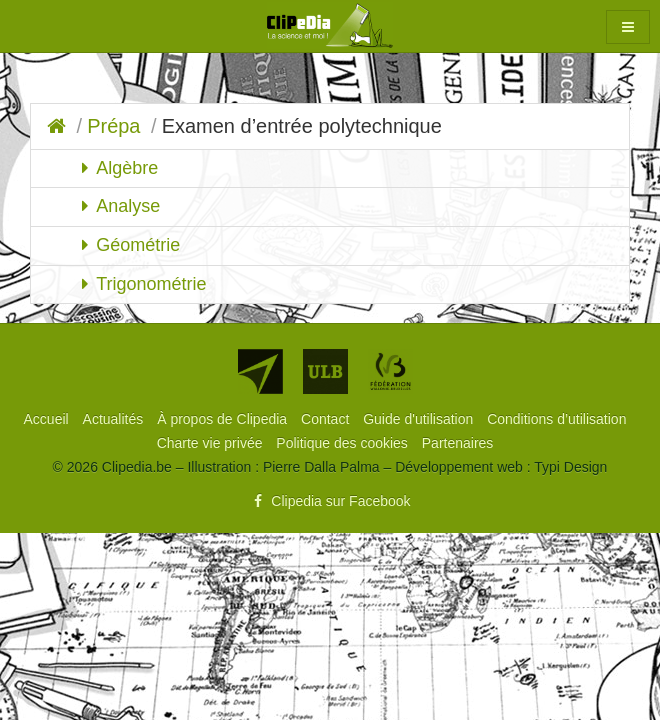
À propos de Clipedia (224, 419)
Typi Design (570, 467)
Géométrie (138, 245)
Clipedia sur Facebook (329, 501)
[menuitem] (48, 419)
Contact (327, 419)
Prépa (113, 126)
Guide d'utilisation (420, 419)
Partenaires (458, 443)
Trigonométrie (151, 284)
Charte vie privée (212, 443)
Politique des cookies (343, 443)
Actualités (115, 419)
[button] (628, 27)
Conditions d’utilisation (556, 419)
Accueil (48, 419)
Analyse (128, 206)
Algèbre (127, 168)
